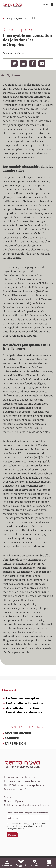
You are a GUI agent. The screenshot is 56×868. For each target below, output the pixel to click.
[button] (52, 5)
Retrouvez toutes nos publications (23, 781)
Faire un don (15, 743)
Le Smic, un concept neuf (24, 698)
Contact (8, 797)
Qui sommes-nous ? (15, 789)
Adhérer (12, 738)
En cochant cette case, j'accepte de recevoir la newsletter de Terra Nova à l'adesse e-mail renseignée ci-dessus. (27, 826)
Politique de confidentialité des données (27, 805)
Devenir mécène (18, 733)
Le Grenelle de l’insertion (25, 703)
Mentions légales (13, 801)
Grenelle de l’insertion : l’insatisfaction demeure (24, 710)
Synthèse (13, 75)
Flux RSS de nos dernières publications (26, 785)
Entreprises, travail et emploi (20, 18)
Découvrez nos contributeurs (20, 777)
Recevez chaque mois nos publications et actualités (28, 813)
